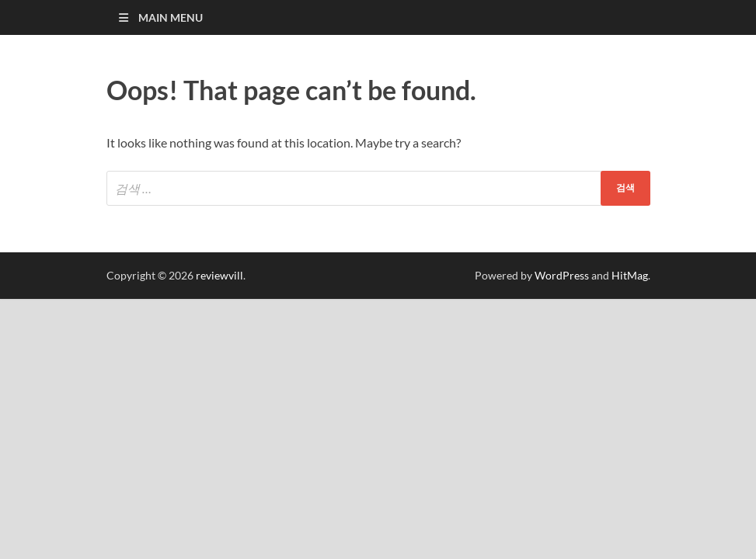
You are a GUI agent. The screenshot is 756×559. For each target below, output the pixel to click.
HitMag (630, 275)
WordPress (562, 275)
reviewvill (219, 275)
